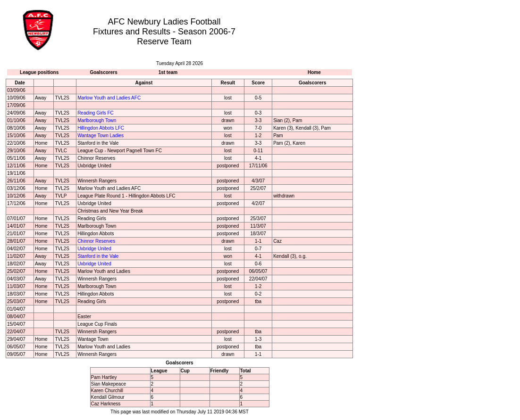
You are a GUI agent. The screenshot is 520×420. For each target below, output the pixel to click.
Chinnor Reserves (96, 241)
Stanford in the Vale (98, 256)
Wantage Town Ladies (101, 136)
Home (314, 72)
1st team (168, 72)
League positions (39, 72)
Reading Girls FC (96, 113)
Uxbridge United (94, 249)
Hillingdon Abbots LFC (101, 128)
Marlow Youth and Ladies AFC (109, 98)
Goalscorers (103, 72)
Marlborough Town (97, 120)
